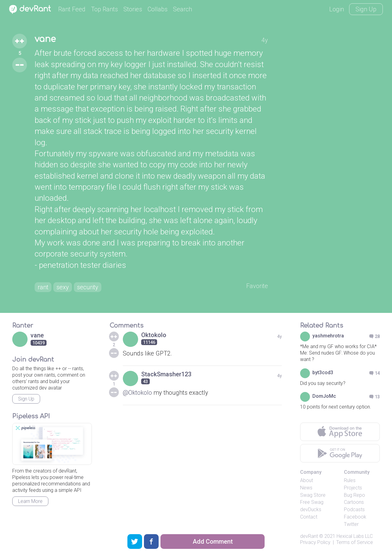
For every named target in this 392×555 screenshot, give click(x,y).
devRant (309, 536)
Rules (350, 480)
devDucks (311, 509)
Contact (309, 517)
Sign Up (366, 9)
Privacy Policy (315, 542)
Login (337, 9)
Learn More (30, 501)
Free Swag (312, 502)
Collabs (158, 9)
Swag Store (313, 495)
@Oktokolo (137, 393)
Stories (133, 9)
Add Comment (213, 542)
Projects (353, 488)
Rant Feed (72, 9)
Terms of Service (355, 542)
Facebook (355, 517)
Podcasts (354, 509)
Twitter (351, 524)
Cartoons (354, 502)
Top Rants (104, 9)
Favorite (257, 286)
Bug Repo (354, 495)
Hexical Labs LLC (355, 536)
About (307, 480)
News (306, 488)
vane (45, 39)
